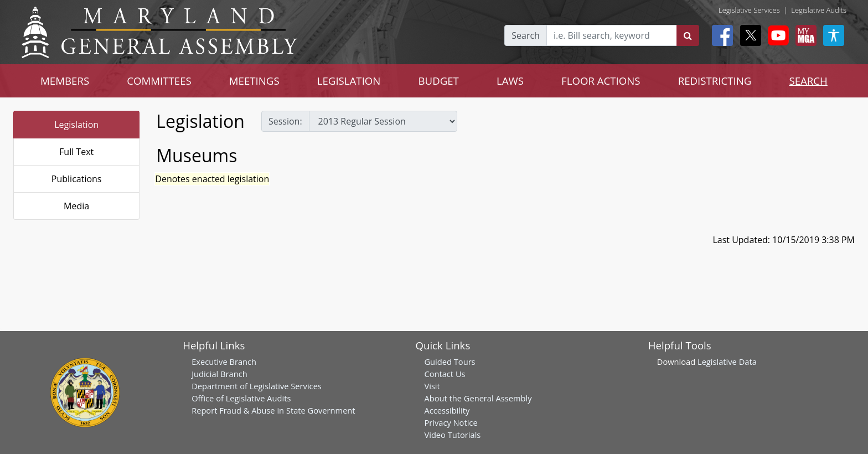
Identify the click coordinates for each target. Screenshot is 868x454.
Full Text (76, 152)
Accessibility (447, 410)
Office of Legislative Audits (241, 398)
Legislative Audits (819, 10)
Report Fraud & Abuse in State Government (273, 410)
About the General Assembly (478, 398)
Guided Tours (449, 362)
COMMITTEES (159, 81)
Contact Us (445, 374)
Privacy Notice (451, 422)
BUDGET (438, 81)
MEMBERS (65, 81)
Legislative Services (749, 10)
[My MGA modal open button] (804, 35)
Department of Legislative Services (257, 386)
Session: (285, 121)
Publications (77, 179)
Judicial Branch (219, 374)
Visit (432, 386)
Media (76, 206)
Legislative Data (727, 362)
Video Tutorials (452, 435)
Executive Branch (224, 362)
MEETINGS (254, 81)
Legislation (76, 125)
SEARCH (808, 81)
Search (526, 35)
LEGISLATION (349, 81)
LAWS (510, 81)
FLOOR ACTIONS (601, 81)
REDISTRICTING (715, 81)
